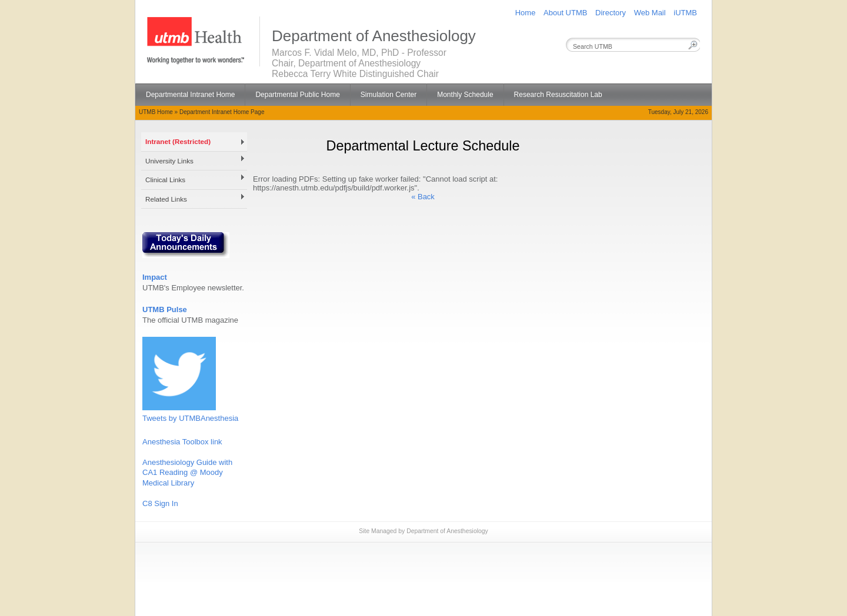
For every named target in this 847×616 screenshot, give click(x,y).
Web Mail (650, 13)
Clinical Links (165, 180)
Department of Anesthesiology (447, 531)
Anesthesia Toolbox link (182, 442)
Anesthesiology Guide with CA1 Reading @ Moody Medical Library (187, 473)
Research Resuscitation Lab (558, 95)
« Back (423, 197)
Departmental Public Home (297, 95)
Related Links (166, 199)
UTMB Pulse (165, 309)
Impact (155, 277)
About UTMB (565, 13)
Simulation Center (389, 95)
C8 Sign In (160, 503)
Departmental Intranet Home (190, 95)
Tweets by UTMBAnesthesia (190, 418)
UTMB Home (156, 112)
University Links (169, 161)
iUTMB (685, 13)
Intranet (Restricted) (178, 141)
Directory (611, 13)
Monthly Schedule (465, 95)
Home (526, 13)
